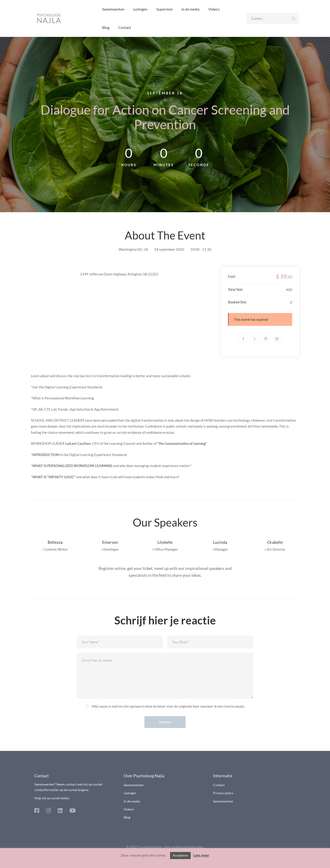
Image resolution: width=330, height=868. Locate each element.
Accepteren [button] (180, 855)
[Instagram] (48, 810)
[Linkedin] (266, 338)
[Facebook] (243, 338)
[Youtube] (73, 810)
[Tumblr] (277, 338)
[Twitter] (255, 338)
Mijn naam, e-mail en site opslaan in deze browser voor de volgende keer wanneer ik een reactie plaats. (168, 706)
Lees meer (201, 855)
